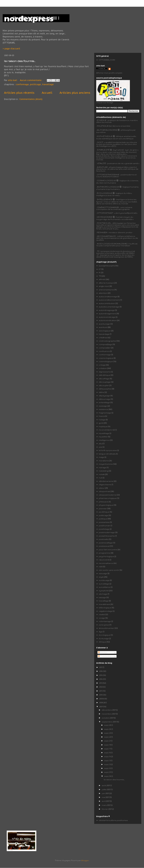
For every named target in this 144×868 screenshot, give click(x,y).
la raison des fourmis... (20, 61)
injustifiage (104, 433)
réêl (101, 567)
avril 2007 (106, 801)
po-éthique (104, 512)
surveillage (104, 584)
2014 (101, 679)
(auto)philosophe (107, 266)
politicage (35, 84)
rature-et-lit (104, 560)
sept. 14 (108, 756)
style (101, 577)
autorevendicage (107, 317)
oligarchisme (105, 484)
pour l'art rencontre (108, 550)
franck (102, 416)
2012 (101, 687)
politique (103, 519)
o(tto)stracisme (106, 481)
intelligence (104, 440)
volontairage (105, 621)
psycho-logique (106, 556)
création (103, 368)
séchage (103, 594)
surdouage (104, 580)
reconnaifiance (106, 563)
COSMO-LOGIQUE (106, 180)
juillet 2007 (106, 789)
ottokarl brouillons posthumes (113, 820)
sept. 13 (108, 760)
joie (101, 447)
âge (101, 632)
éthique (102, 642)
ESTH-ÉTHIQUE (105, 136)
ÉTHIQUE (102, 120)
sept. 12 (108, 764)
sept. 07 (108, 772)
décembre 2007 (109, 710)
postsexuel (104, 546)
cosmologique (106, 361)
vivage (102, 618)
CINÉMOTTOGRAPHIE (108, 207)
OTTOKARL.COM (107, 60)
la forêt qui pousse (108, 450)
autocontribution (107, 303)
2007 (101, 707)
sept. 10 (108, 768)
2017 (101, 667)
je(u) (101, 443)
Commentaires (106, 656)
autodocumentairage (109, 307)
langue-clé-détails (107, 454)
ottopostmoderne (108, 495)
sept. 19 (108, 745)
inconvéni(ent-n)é (107, 430)
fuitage (102, 420)
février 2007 (107, 809)
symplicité (104, 591)
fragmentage (105, 413)
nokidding (103, 471)
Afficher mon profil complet (109, 73)
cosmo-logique (106, 358)
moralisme (104, 461)
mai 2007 (106, 797)
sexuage (103, 573)
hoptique (103, 426)
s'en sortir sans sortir (109, 570)
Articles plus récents (19, 93)
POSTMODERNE (111, 175)
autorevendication (108, 320)
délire (101, 392)
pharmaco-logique (108, 498)
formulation (113, 176)
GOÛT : (100, 142)
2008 (101, 703)
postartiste (104, 522)
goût (101, 423)
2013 (101, 683)
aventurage (104, 324)
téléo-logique (105, 608)
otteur (102, 488)
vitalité (102, 614)
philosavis (104, 502)
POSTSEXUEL (104, 223)
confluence (104, 351)
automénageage (107, 310)
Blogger (85, 860)
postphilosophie (107, 536)
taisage (102, 597)
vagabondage (106, 611)
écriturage (104, 638)
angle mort (104, 286)
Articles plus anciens (75, 93)
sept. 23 (108, 733)
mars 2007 (106, 805)
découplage (105, 382)
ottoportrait (104, 491)
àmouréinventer (106, 628)
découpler (104, 385)
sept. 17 (108, 749)
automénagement (107, 314)
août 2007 (106, 785)
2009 (101, 699)
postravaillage (106, 543)
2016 (101, 671)
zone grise (104, 625)
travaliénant (104, 604)
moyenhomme (106, 464)
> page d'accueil (11, 49)
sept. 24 (108, 729)
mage (101, 457)
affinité (102, 279)
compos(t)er (105, 348)
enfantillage (104, 402)
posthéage (104, 529)
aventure (103, 327)
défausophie (105, 389)
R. (100, 272)
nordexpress (29, 18)
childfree (103, 338)
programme (105, 553)
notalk (102, 474)
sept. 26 (108, 725)
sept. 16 (108, 753)
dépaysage (104, 396)
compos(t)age (105, 344)
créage (102, 365)
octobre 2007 (108, 718)
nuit (101, 478)
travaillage (48, 84)
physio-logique (106, 505)
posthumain (105, 526)
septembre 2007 (109, 722)
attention (103, 293)
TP (98, 251)
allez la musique (106, 283)
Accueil (47, 93)
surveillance (105, 587)
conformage (22, 84)
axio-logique (105, 331)
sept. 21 (108, 741)
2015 (101, 675)
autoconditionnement (109, 300)
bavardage (104, 334)
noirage (102, 467)
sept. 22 (108, 737)
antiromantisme (106, 290)
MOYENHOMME (105, 217)
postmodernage (107, 532)
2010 (101, 695)
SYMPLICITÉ (103, 150)
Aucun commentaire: (31, 80)
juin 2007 (106, 793)
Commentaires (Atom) (31, 99)
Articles (103, 652)
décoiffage (104, 379)
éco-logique (105, 635)
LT (100, 269)
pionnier (103, 508)
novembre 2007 (109, 714)
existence (103, 409)
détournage (105, 399)
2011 (101, 691)
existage (103, 406)
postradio (104, 539)
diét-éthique (105, 375)
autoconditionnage (108, 296)
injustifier (103, 437)
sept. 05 (108, 776)
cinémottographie (107, 341)
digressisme (105, 372)
